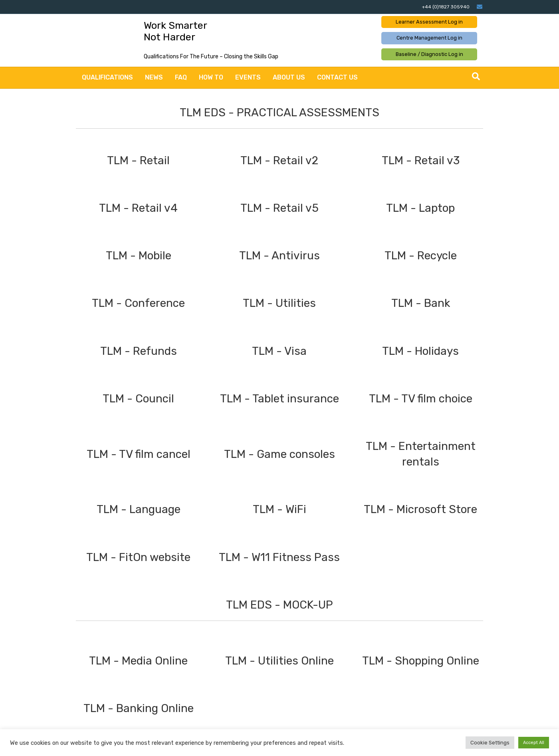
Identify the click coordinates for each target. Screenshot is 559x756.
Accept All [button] (534, 743)
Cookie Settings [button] (490, 743)
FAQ (181, 77)
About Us (289, 77)
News (154, 77)
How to (211, 77)
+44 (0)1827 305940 (446, 7)
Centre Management (429, 38)
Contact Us (337, 77)
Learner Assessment (429, 22)
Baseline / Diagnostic (429, 54)
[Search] (476, 76)
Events (248, 77)
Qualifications (107, 77)
